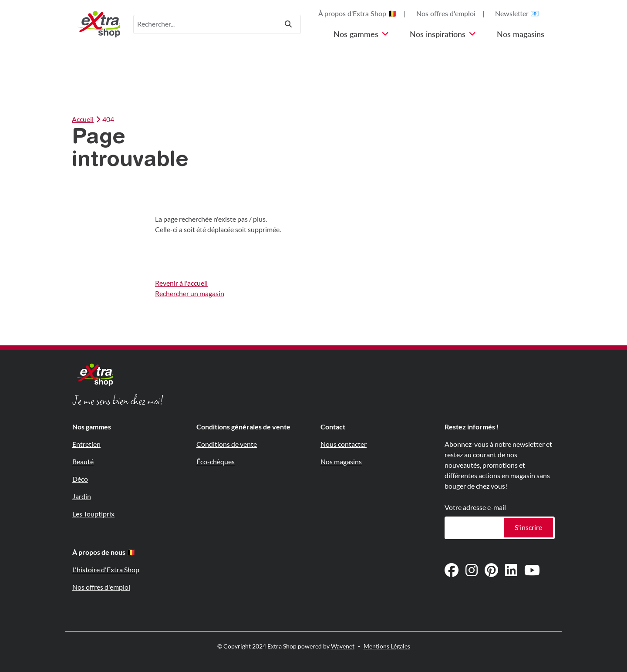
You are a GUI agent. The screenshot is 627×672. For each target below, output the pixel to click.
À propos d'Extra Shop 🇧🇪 (357, 14)
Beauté (83, 462)
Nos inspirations (443, 34)
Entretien (86, 444)
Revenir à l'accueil (181, 283)
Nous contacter (344, 444)
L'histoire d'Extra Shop (106, 570)
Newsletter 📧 (517, 14)
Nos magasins (521, 34)
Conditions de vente (227, 444)
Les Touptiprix (93, 514)
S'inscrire (528, 528)
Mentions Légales (387, 646)
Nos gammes (361, 34)
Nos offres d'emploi (446, 14)
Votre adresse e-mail (475, 508)
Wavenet (343, 646)
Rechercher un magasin (190, 294)
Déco (80, 479)
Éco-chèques (216, 462)
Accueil (83, 120)
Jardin (82, 497)
